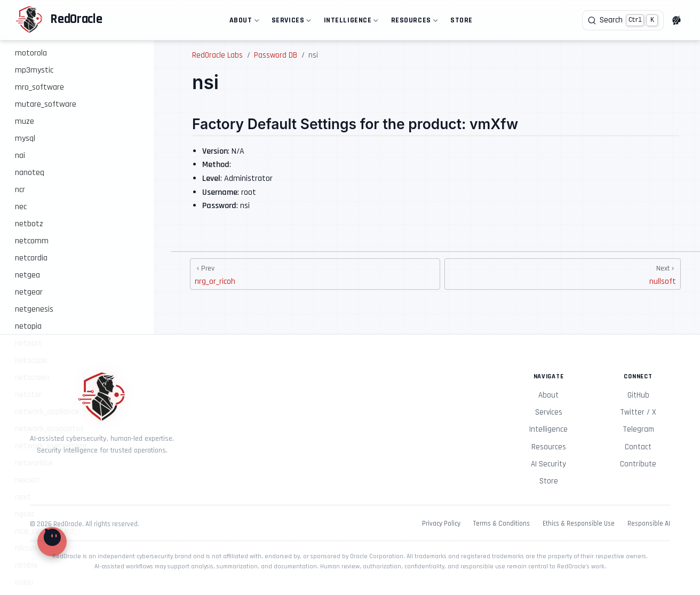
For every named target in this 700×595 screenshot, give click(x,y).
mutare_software (46, 104)
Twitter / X (638, 412)
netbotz (29, 224)
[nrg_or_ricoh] (315, 274)
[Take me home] (59, 20)
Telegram (638, 429)
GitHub (638, 395)
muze (25, 121)
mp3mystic (34, 70)
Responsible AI (649, 524)
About (243, 22)
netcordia (31, 258)
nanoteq (30, 173)
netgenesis (34, 309)
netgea (27, 275)
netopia (28, 326)
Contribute (638, 464)
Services (290, 22)
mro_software (39, 87)
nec (21, 207)
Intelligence (350, 22)
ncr (20, 190)
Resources (413, 22)
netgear (29, 292)
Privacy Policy (441, 524)
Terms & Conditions (502, 524)
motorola (31, 53)
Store (462, 20)
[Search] (623, 20)
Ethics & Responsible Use (579, 524)
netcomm (32, 241)
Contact (638, 447)
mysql (25, 138)
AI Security (548, 464)
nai (20, 156)
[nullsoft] (563, 274)
